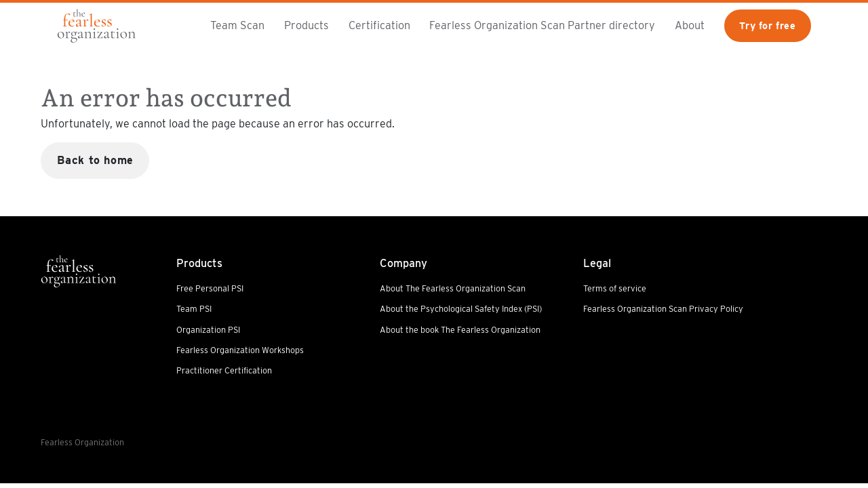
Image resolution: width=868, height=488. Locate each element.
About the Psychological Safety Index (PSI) (461, 309)
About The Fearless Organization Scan (453, 288)
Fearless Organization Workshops (240, 350)
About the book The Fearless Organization (460, 330)
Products (307, 25)
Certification (379, 25)
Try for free (767, 25)
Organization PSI (208, 330)
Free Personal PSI (210, 288)
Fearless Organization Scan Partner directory (542, 25)
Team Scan (237, 25)
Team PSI (194, 309)
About (690, 25)
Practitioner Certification (224, 370)
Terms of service (615, 288)
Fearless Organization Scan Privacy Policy (663, 309)
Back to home (95, 160)
